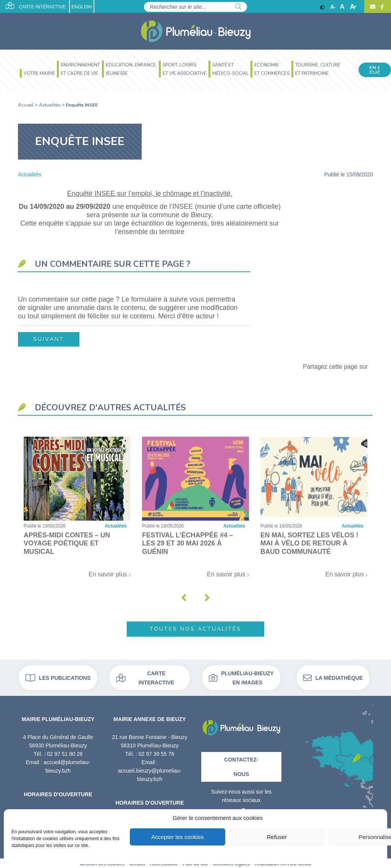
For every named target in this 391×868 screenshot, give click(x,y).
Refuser (277, 837)
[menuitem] (36, 74)
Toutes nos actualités (195, 628)
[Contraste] (322, 7)
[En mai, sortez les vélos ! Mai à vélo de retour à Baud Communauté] (314, 510)
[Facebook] (381, 7)
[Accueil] (196, 31)
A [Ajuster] (342, 7)
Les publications (58, 677)
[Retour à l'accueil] (241, 724)
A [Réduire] (333, 7)
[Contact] (373, 7)
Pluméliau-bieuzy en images (241, 677)
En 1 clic (375, 70)
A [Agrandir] (353, 7)
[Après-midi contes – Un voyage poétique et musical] (77, 510)
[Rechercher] (238, 7)
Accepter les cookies (178, 837)
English (82, 7)
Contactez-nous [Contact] (241, 765)
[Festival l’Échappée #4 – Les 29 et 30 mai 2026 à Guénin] (195, 510)
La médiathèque (333, 677)
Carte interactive (145, 677)
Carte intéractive (36, 6)
